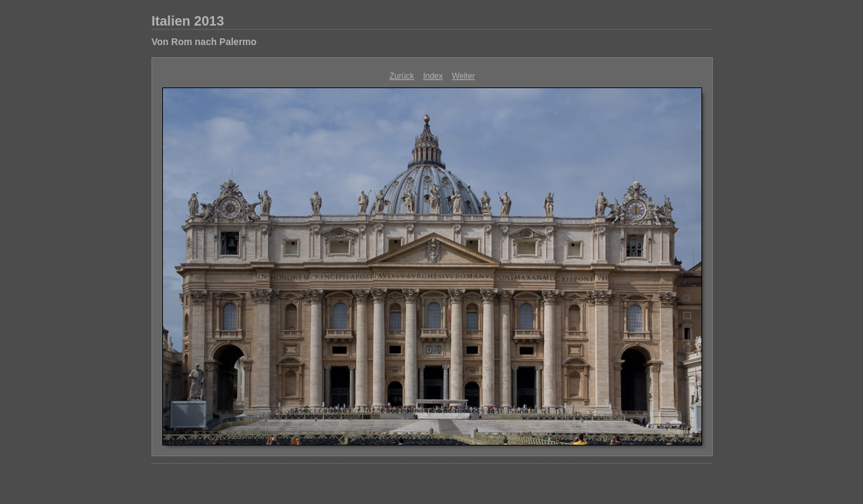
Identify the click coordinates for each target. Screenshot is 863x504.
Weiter (463, 76)
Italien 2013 (188, 21)
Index (433, 76)
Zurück (402, 76)
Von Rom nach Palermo (204, 42)
